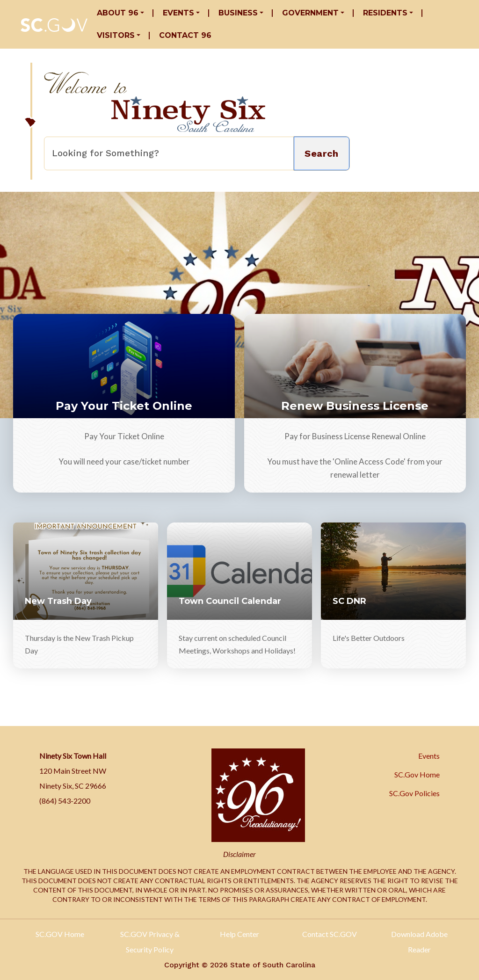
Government (310, 13)
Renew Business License (355, 406)
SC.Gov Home (417, 774)
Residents (385, 13)
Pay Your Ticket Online (124, 406)
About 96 (118, 13)
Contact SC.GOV (330, 934)
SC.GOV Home (60, 934)
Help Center (239, 934)
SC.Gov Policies (414, 793)
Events (178, 13)
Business (238, 13)
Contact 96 (185, 35)
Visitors (116, 35)
